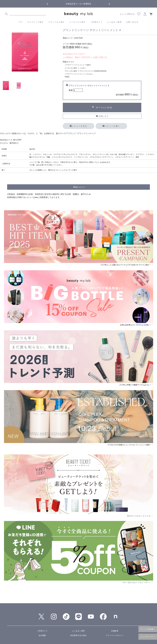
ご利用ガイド (96, 22)
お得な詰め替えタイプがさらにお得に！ (137, 325)
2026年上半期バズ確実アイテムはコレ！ (136, 385)
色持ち (89, 65)
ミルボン (83, 68)
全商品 (67, 77)
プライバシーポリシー (115, 635)
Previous (50, 4)
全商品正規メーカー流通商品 (78, 4)
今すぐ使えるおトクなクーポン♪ (138, 582)
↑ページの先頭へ (148, 629)
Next (107, 4)
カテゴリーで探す (35, 22)
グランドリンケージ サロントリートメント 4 (103, 91)
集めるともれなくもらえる (140, 516)
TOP (21, 22)
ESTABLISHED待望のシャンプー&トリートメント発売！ (130, 445)
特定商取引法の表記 (78, 635)
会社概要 (42, 635)
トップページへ (148, 637)
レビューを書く (111, 126)
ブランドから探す (56, 22)
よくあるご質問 (114, 22)
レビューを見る (78, 126)
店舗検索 (115, 631)
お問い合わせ (132, 22)
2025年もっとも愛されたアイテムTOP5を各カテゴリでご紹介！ (127, 265)
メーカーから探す (78, 22)
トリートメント (79, 65)
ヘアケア (68, 65)
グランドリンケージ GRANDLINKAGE (93, 71)
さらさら (89, 74)
